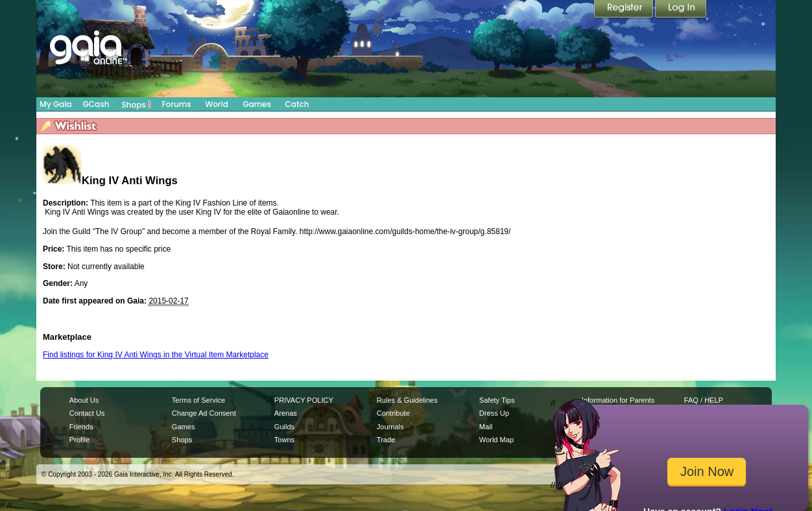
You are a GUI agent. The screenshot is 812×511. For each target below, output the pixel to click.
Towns (284, 440)
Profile (79, 440)
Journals (390, 427)
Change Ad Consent (204, 413)
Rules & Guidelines (407, 400)
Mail (486, 427)
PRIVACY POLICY (304, 400)
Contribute (393, 413)
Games (257, 104)
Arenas (286, 413)
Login (681, 10)
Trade (386, 440)
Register (625, 10)
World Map (496, 440)
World (217, 104)
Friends (81, 427)
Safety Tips (497, 400)
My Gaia (55, 104)
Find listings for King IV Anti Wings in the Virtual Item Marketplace (156, 355)
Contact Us (87, 413)
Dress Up (494, 413)
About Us (84, 400)
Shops (137, 104)
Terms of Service (198, 400)
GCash (96, 104)
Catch (297, 104)
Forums (176, 104)
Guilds (284, 427)
